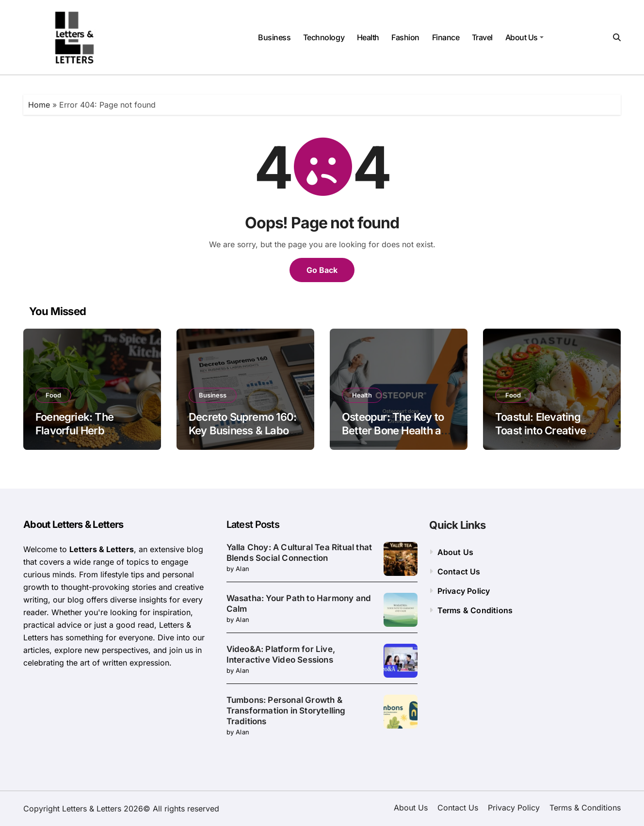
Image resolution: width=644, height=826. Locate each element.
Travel (482, 37)
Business (274, 37)
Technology (324, 37)
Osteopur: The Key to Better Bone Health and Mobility (398, 431)
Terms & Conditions (475, 610)
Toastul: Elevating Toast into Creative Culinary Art (540, 431)
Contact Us (459, 572)
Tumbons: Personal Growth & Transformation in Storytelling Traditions (286, 711)
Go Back (322, 270)
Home (39, 105)
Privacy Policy (464, 591)
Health (368, 37)
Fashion (405, 37)
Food (53, 395)
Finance (446, 37)
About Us (524, 37)
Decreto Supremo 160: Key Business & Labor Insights (242, 431)
